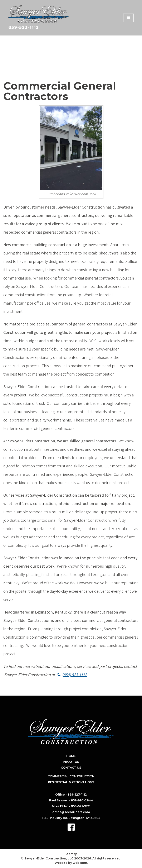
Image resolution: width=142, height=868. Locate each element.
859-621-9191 (81, 806)
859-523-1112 (24, 27)
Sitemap (71, 854)
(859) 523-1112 (75, 675)
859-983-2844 (82, 800)
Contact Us (71, 768)
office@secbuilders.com (71, 812)
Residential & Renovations (71, 782)
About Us (71, 762)
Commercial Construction (71, 776)
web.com (80, 863)
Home (71, 756)
